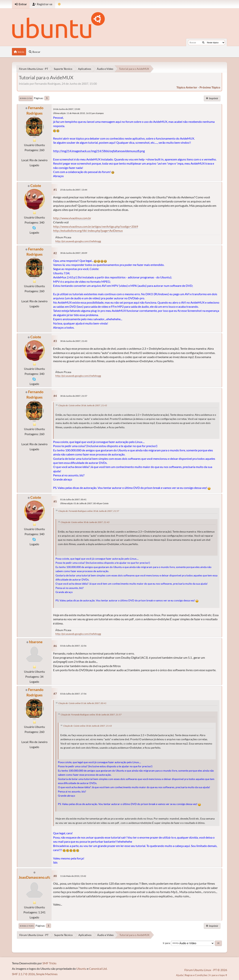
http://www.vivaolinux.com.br (72, 218)
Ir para (166, 943)
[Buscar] (203, 43)
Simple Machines (47, 974)
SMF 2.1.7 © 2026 (23, 974)
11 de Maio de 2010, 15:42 (73, 876)
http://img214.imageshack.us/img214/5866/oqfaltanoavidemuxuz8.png (99, 151)
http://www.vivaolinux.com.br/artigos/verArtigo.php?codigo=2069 (96, 226)
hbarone (36, 642)
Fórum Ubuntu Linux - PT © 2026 (206, 970)
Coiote (36, 186)
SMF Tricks (49, 963)
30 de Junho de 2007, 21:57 (74, 396)
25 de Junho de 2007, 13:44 (74, 190)
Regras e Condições (196, 975)
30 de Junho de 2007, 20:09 (74, 253)
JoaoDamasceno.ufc (34, 877)
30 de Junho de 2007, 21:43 (74, 341)
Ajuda (179, 975)
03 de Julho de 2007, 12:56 (73, 646)
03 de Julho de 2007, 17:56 (73, 694)
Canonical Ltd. (98, 969)
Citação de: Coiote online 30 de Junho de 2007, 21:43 (83, 405)
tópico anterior (187, 87)
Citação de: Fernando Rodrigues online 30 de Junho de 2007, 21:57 (89, 511)
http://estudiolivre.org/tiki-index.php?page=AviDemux (88, 231)
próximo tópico (210, 87)
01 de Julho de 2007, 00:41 (73, 499)
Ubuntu (81, 969)
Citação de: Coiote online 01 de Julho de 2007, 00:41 (82, 703)
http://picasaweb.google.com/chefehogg (78, 241)
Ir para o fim (26, 98)
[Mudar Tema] (59, 4)
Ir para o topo (27, 926)
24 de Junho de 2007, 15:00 (67, 109)
